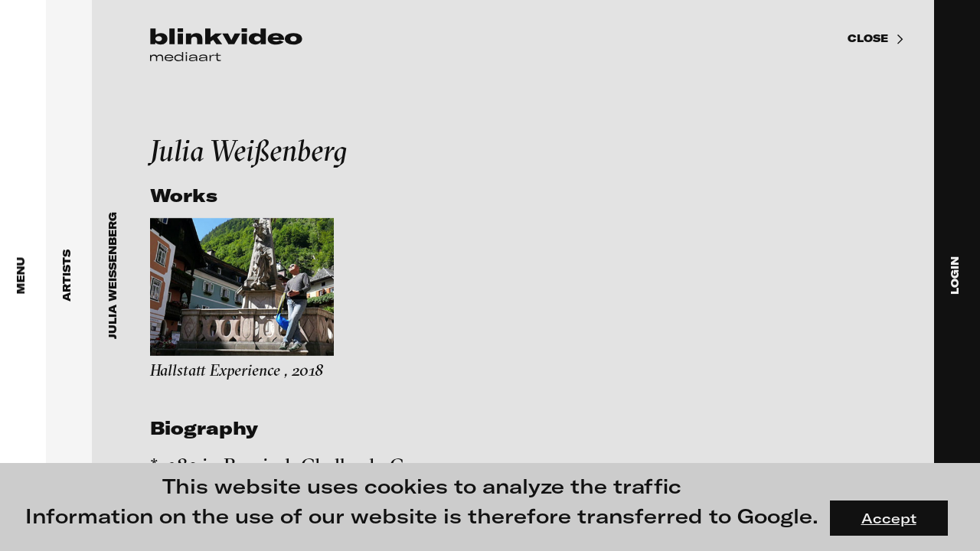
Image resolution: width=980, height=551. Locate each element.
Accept (889, 518)
